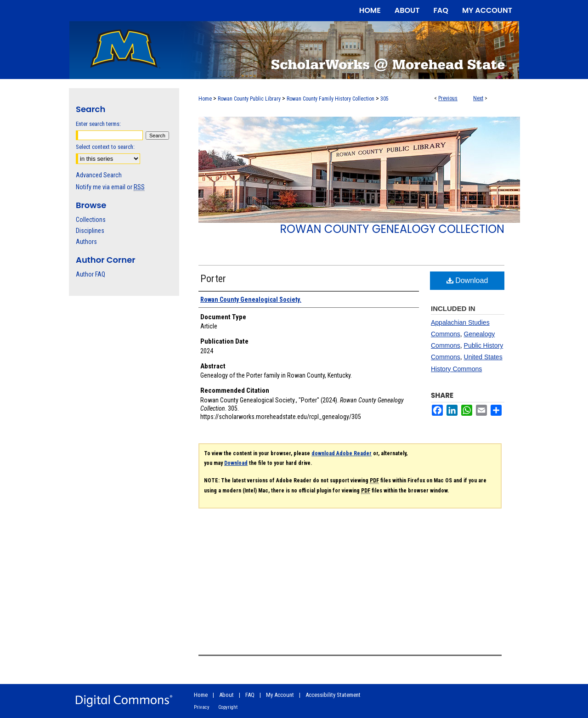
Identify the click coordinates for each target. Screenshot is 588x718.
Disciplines (90, 231)
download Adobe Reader (342, 453)
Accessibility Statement (333, 695)
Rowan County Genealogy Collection (392, 229)
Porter (213, 279)
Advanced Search (99, 175)
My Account (280, 695)
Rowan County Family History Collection (331, 99)
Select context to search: (105, 147)
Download (467, 280)
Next (478, 98)
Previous (448, 98)
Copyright (228, 707)
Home (205, 99)
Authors (86, 242)
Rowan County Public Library (249, 99)
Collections (91, 220)
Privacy (202, 707)
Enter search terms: (98, 124)
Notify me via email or (110, 187)
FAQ (250, 695)
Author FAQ (90, 274)
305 (384, 99)
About (226, 695)
